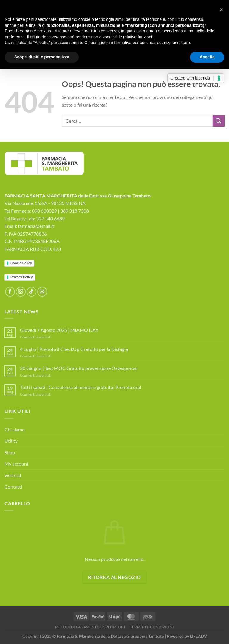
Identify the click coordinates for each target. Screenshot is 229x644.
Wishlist (13, 475)
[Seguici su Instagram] (21, 292)
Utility (11, 441)
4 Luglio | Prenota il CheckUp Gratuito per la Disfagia (74, 349)
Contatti (13, 487)
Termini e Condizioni (152, 627)
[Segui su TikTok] (31, 292)
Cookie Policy (21, 263)
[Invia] (219, 121)
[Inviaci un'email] (42, 292)
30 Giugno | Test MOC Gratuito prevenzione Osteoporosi (79, 368)
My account (17, 464)
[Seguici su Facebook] (10, 292)
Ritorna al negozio (114, 577)
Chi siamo (15, 429)
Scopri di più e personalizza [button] (42, 57)
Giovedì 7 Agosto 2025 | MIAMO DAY (59, 330)
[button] (221, 10)
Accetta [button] (207, 57)
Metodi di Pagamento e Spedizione (91, 627)
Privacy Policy (22, 277)
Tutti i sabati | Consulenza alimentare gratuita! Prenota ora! (81, 387)
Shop (10, 452)
